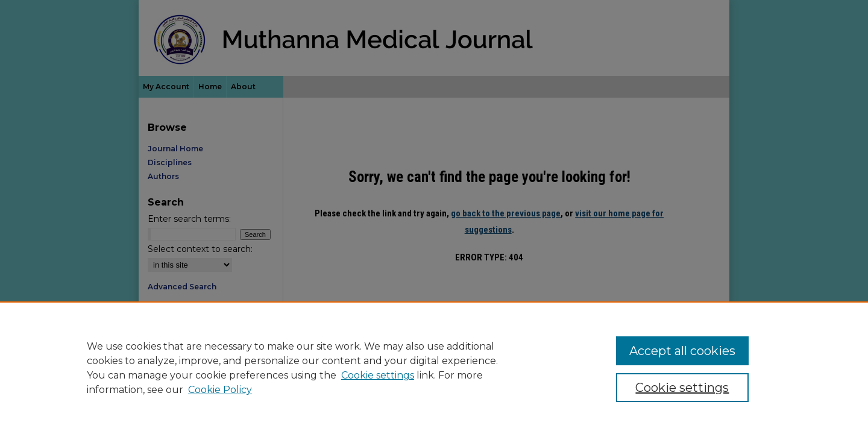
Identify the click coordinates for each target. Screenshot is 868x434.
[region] (434, 368)
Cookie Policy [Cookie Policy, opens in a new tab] (220, 390)
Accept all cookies (682, 351)
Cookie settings (378, 375)
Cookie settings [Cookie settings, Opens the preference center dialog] (682, 388)
